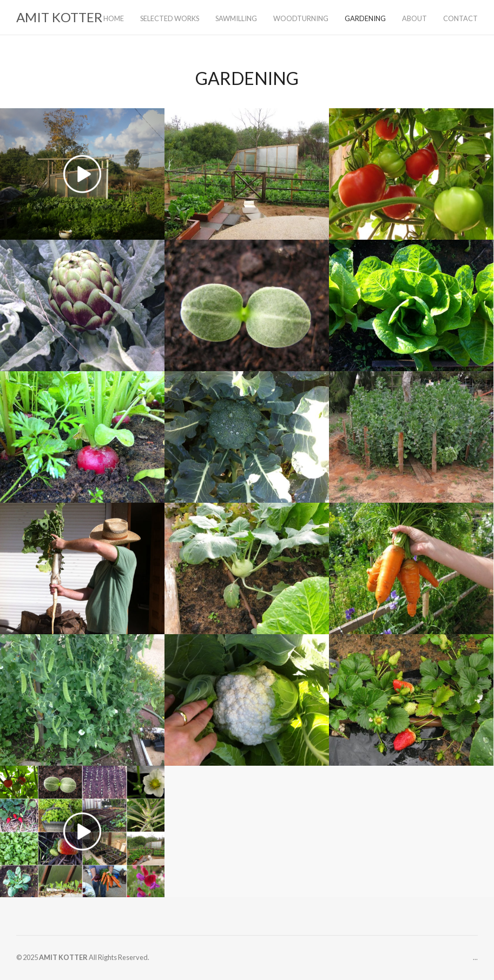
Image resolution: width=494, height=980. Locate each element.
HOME (114, 18)
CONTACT (460, 18)
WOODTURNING (301, 18)
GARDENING (365, 19)
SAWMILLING (236, 18)
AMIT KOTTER (59, 17)
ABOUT (414, 18)
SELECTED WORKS (170, 19)
